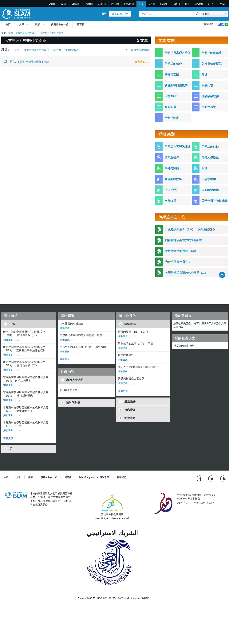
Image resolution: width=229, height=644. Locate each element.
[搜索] (197, 14)
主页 (8, 24)
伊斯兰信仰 (172, 157)
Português (129, 4)
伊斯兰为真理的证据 (178, 147)
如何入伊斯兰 (210, 157)
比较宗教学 (209, 179)
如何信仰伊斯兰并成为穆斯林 (184, 240)
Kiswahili (199, 4)
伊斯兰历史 (209, 107)
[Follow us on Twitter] (211, 478)
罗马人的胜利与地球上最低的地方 (27, 61)
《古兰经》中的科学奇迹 (65, 50)
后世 (204, 74)
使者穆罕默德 (210, 96)
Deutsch (102, 4)
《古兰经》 (172, 96)
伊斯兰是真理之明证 (26, 33)
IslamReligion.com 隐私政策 (94, 477)
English (52, 4)
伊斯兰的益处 (210, 147)
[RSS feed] (223, 478)
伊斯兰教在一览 (60, 24)
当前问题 (170, 107)
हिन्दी (187, 4)
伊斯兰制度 (172, 118)
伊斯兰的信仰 (173, 64)
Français (89, 4)
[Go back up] (222, 275)
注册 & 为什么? (120, 14)
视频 (38, 24)
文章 (22, 24)
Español (76, 4)
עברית (222, 4)
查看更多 (8, 438)
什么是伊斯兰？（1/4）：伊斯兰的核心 (190, 229)
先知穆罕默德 (210, 190)
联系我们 (208, 24)
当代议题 (170, 201)
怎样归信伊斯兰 (212, 64)
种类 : (5, 50)
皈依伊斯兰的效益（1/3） (181, 251)
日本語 (152, 4)
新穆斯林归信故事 (176, 85)
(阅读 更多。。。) (11, 340)
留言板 (81, 24)
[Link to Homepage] (16, 14)
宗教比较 (207, 85)
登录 (104, 14)
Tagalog (176, 4)
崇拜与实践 (172, 168)
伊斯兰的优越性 (212, 53)
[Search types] (214, 14)
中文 (141, 4)
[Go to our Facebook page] (200, 478)
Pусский (115, 4)
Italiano (164, 4)
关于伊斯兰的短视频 (214, 201)
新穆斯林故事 (173, 179)
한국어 (211, 4)
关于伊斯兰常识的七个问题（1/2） (187, 273)
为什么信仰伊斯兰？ (178, 262)
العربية (63, 4)
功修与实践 (172, 74)
